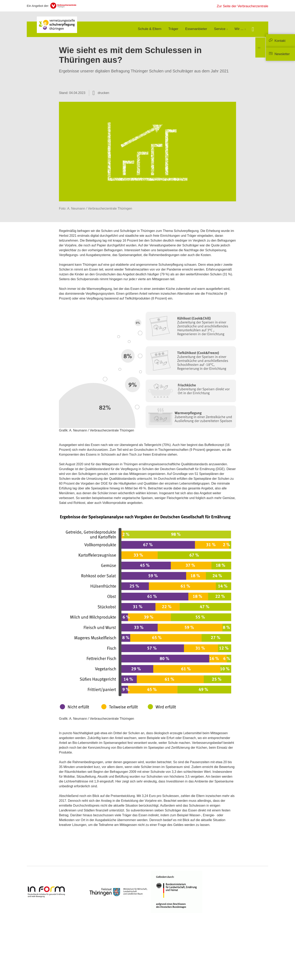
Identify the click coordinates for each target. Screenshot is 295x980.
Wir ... (239, 29)
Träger (173, 29)
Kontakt (280, 41)
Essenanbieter (196, 29)
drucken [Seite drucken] (104, 93)
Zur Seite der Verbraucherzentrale (242, 6)
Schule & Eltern (150, 29)
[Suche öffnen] (253, 30)
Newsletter (282, 54)
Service (220, 29)
